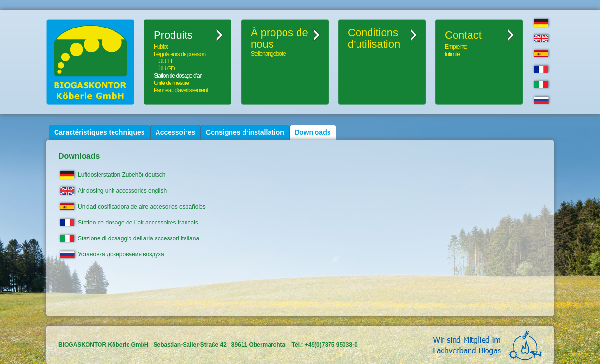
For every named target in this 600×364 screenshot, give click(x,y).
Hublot (161, 47)
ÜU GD (167, 69)
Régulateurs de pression (179, 54)
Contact (463, 35)
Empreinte (456, 47)
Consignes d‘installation (245, 132)
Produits (173, 35)
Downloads (313, 132)
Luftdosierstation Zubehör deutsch (121, 175)
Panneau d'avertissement (181, 90)
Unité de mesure (171, 83)
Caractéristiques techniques (100, 132)
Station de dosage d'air (178, 76)
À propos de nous (279, 39)
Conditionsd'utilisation (374, 39)
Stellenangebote (268, 54)
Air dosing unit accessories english (122, 191)
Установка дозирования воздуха (121, 254)
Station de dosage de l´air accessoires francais (138, 223)
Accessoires (176, 132)
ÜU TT (166, 61)
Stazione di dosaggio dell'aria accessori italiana (138, 238)
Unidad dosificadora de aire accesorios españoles (142, 207)
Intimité (452, 54)
